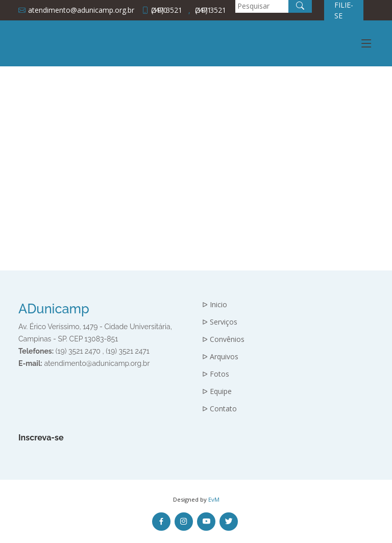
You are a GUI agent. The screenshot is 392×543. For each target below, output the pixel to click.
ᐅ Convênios (223, 339)
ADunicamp (54, 309)
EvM (214, 499)
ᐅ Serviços (220, 322)
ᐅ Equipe (217, 391)
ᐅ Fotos (216, 374)
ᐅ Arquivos (220, 357)
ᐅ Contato (219, 409)
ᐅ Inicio (215, 305)
